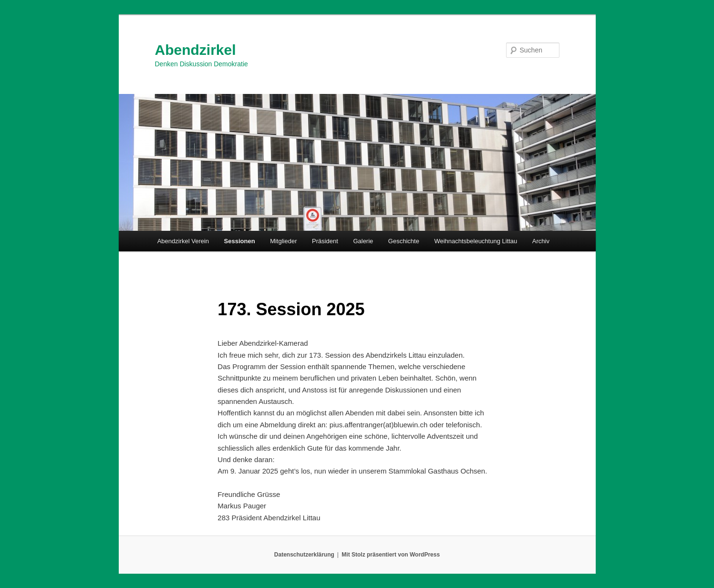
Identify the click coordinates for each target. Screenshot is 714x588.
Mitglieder (283, 241)
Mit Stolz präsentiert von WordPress (391, 555)
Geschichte (404, 241)
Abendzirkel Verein (183, 241)
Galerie (363, 241)
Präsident (325, 241)
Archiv (541, 241)
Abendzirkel (196, 50)
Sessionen (240, 241)
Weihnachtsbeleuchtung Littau (476, 241)
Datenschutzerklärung (304, 555)
